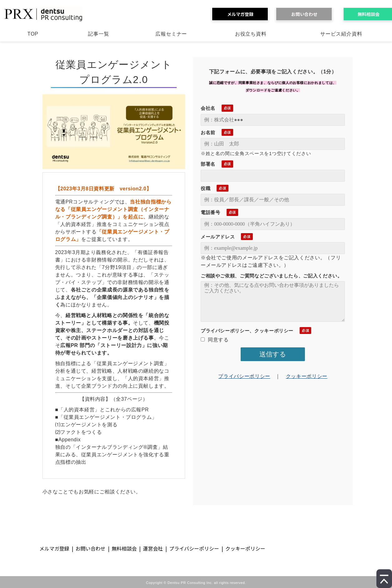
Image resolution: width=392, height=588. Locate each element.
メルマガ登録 (243, 14)
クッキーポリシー (307, 376)
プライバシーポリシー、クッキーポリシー (247, 331)
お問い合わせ (306, 14)
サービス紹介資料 (341, 34)
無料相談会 (124, 548)
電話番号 (211, 212)
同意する (215, 340)
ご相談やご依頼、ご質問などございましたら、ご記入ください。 (272, 276)
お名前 (208, 132)
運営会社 (153, 548)
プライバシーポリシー (244, 376)
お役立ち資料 (251, 34)
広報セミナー (171, 34)
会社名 (208, 108)
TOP (33, 34)
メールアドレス (218, 237)
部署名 (208, 164)
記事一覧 (98, 34)
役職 (206, 188)
